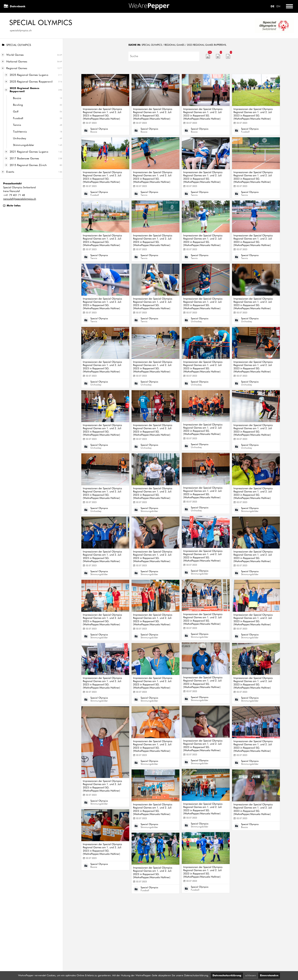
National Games (17, 62)
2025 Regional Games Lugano (29, 75)
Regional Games (17, 68)
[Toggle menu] (289, 6)
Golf (16, 112)
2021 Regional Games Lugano (29, 152)
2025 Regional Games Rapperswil (31, 82)
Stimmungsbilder (24, 145)
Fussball (18, 118)
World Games (15, 55)
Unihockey (19, 138)
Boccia (17, 98)
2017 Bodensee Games (24, 159)
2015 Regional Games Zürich (28, 165)
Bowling (18, 105)
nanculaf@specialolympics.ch (20, 199)
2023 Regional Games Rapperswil (24, 90)
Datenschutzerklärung (227, 976)
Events (10, 172)
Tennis (17, 125)
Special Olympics (17, 45)
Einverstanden (269, 976)
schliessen (251, 976)
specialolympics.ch (21, 31)
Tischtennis (20, 132)
